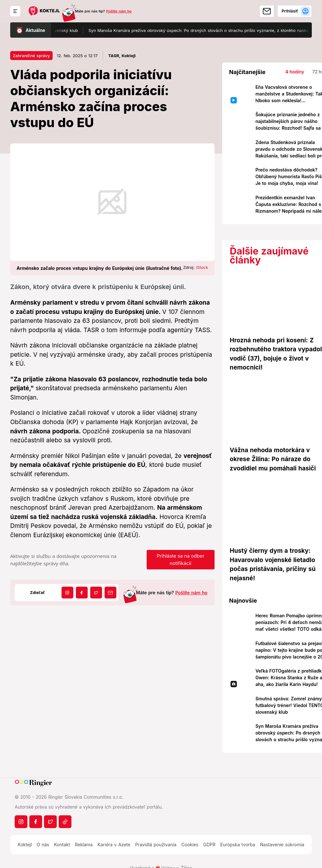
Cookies (190, 845)
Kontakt (62, 845)
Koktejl (25, 845)
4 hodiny (295, 72)
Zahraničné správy (31, 56)
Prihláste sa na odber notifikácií (180, 560)
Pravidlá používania (156, 845)
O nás (43, 845)
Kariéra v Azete (114, 845)
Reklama (84, 845)
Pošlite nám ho (119, 11)
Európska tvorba (238, 845)
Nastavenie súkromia (282, 845)
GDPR (209, 845)
